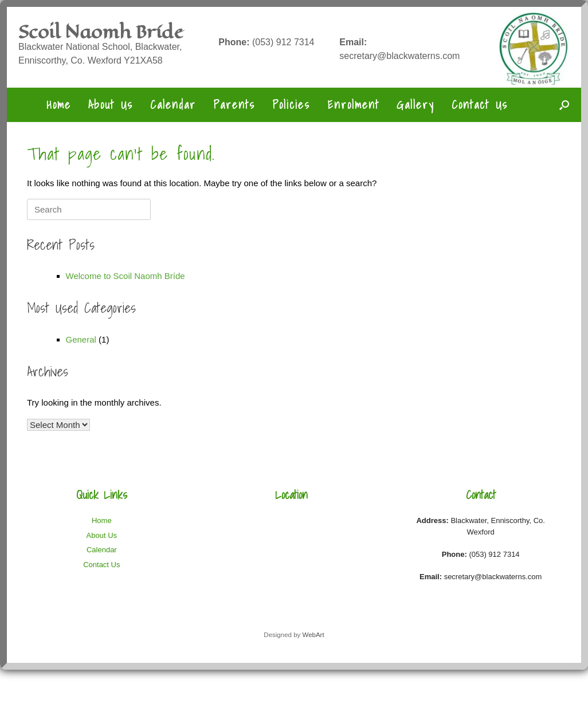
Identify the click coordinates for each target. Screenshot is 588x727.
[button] (564, 105)
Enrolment (353, 105)
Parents (234, 105)
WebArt (313, 635)
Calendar (173, 105)
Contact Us (480, 105)
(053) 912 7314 (266, 42)
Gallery (415, 105)
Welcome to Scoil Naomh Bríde (126, 276)
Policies (291, 105)
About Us (111, 105)
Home (59, 105)
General (81, 339)
